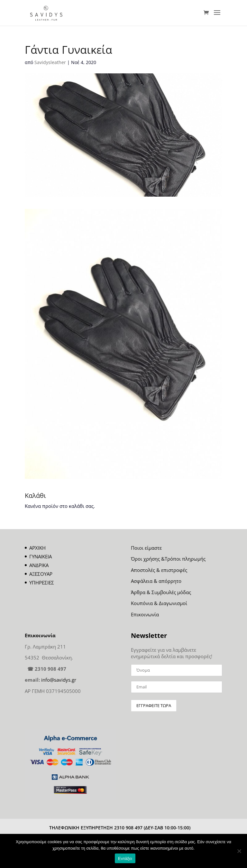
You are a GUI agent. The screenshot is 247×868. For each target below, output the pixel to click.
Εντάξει (125, 859)
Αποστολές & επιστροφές (159, 570)
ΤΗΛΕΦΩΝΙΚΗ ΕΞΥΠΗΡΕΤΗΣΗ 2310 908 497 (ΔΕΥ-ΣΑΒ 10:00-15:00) (120, 828)
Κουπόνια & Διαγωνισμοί (159, 603)
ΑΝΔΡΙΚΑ (39, 565)
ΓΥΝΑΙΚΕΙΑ (41, 556)
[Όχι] (239, 851)
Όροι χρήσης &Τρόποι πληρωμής (168, 559)
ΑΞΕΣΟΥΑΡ (41, 574)
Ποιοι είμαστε (146, 548)
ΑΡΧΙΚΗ (37, 548)
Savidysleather (50, 62)
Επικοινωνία (145, 614)
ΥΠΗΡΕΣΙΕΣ (42, 583)
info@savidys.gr (59, 680)
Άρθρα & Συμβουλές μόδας (161, 592)
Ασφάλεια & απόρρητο (156, 581)
